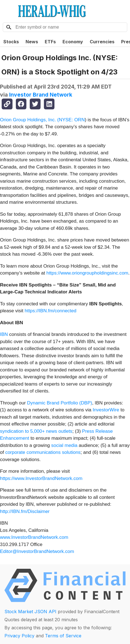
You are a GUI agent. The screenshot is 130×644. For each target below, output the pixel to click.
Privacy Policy (19, 636)
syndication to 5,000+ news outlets (36, 431)
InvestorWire (106, 410)
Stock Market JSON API (30, 612)
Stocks (11, 42)
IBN (4, 334)
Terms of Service (63, 636)
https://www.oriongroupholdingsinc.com (87, 273)
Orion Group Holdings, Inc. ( (29, 120)
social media (64, 445)
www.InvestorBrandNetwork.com (34, 537)
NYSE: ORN (72, 120)
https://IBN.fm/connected (51, 311)
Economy (73, 42)
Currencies (102, 42)
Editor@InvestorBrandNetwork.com (37, 551)
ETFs (50, 42)
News (32, 42)
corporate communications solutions (43, 452)
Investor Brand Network (41, 95)
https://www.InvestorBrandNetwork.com (41, 478)
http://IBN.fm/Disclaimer (25, 511)
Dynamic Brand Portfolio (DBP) (59, 403)
